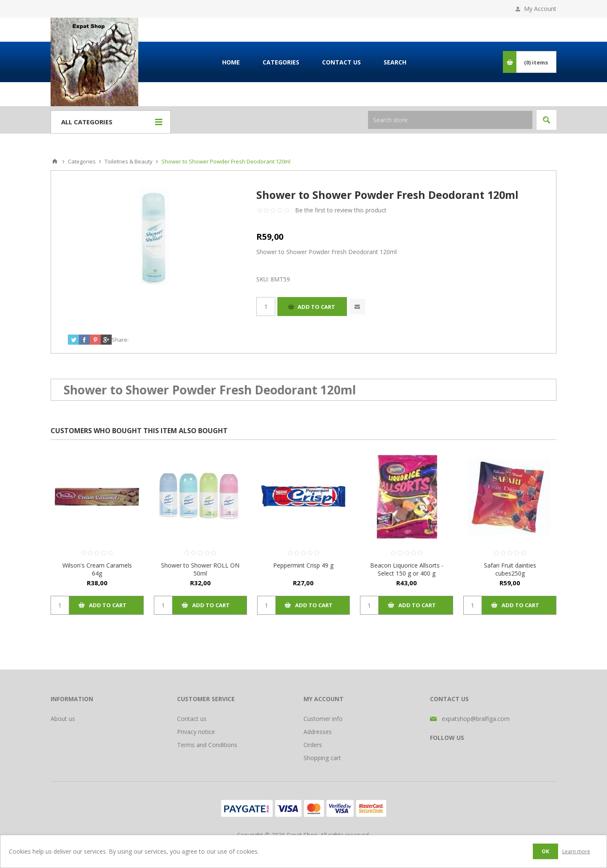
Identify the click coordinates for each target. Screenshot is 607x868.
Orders (313, 745)
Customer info (323, 719)
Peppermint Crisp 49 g (303, 565)
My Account (540, 9)
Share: (120, 340)
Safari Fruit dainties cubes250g (510, 569)
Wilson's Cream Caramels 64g (97, 569)
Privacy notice (196, 732)
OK (545, 851)
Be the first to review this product (341, 210)
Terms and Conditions (207, 745)
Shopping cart (322, 758)
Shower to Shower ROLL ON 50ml (200, 569)
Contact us (192, 719)
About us (63, 719)
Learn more (576, 851)
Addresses (318, 732)
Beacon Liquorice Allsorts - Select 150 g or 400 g (407, 569)
